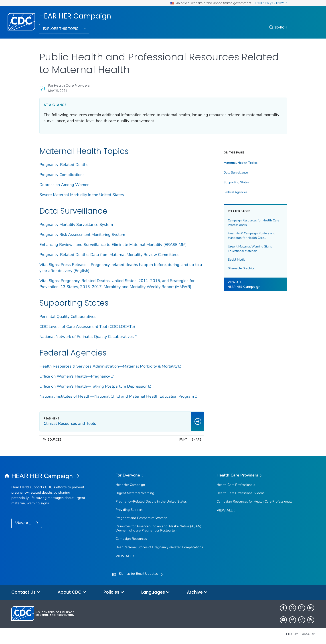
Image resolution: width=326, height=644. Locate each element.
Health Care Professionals (236, 485)
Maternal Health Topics (241, 163)
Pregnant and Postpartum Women (141, 518)
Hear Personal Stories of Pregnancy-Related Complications (159, 547)
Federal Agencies (235, 192)
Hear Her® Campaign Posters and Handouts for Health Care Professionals (252, 236)
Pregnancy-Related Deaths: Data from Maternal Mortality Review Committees (109, 255)
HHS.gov (291, 634)
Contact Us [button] (26, 592)
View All (23, 523)
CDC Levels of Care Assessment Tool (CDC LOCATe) (87, 327)
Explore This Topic (61, 29)
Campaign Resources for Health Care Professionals (253, 223)
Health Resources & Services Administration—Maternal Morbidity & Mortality (110, 366)
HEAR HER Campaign (75, 16)
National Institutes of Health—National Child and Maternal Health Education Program (118, 396)
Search (281, 27)
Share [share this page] (196, 440)
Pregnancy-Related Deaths (64, 165)
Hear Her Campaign (130, 485)
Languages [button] (156, 592)
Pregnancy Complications (62, 175)
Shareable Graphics (241, 268)
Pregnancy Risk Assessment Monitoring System (82, 235)
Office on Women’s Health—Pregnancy (77, 376)
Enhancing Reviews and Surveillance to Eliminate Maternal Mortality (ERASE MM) (113, 245)
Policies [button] (114, 592)
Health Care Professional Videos (240, 493)
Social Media (237, 260)
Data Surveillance (236, 173)
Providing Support (129, 510)
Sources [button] (55, 440)
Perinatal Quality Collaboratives (68, 317)
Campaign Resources (131, 539)
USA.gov (308, 634)
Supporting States (236, 182)
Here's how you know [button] (270, 3)
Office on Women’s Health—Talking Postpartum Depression (95, 386)
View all (125, 556)
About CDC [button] (72, 592)
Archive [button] (197, 592)
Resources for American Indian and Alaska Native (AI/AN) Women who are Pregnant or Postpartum (158, 528)
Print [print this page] (183, 440)
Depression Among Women (64, 185)
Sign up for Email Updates (138, 574)
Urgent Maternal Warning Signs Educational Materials (250, 249)
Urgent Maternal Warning (135, 493)
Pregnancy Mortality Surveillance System (76, 225)
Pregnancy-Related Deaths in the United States (151, 501)
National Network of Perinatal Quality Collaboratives (88, 337)
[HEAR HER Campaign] (49, 476)
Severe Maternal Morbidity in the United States (82, 195)
